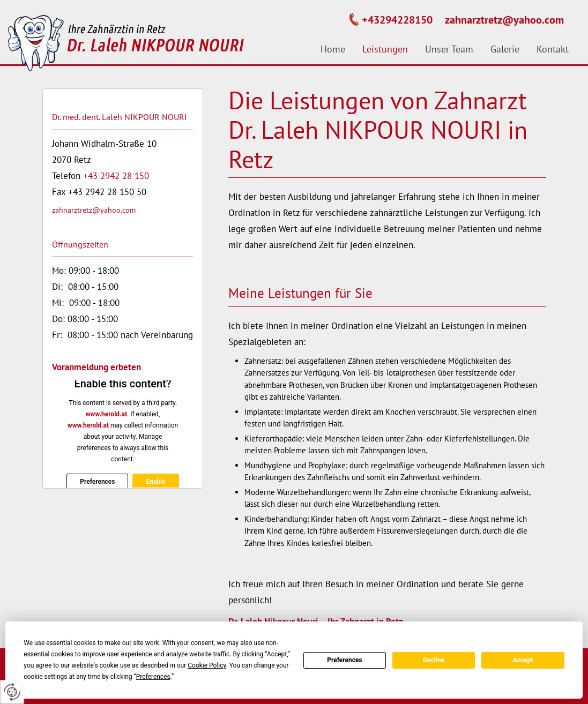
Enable (155, 482)
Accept (523, 660)
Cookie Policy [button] (207, 665)
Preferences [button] (153, 677)
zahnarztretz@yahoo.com (504, 20)
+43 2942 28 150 (116, 176)
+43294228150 (397, 20)
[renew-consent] (12, 692)
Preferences (345, 660)
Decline (434, 660)
